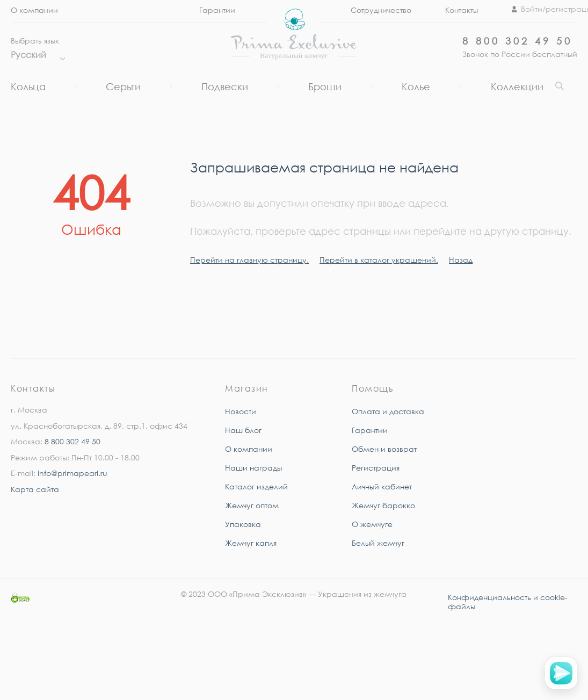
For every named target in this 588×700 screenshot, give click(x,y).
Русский (35, 55)
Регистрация (376, 468)
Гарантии (217, 10)
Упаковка (243, 524)
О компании (34, 10)
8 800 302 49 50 (517, 41)
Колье (416, 86)
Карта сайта (35, 489)
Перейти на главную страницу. (249, 260)
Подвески (225, 86)
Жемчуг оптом (252, 505)
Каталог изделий (256, 486)
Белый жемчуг (378, 543)
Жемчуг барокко (383, 505)
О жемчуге (372, 524)
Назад (461, 260)
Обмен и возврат (384, 449)
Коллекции (517, 86)
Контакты (462, 10)
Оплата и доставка (388, 411)
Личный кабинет (382, 486)
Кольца (28, 86)
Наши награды (253, 468)
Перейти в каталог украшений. (379, 260)
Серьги (123, 86)
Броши (325, 86)
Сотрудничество (381, 10)
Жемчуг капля (251, 543)
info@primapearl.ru (72, 473)
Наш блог (243, 430)
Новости (241, 411)
